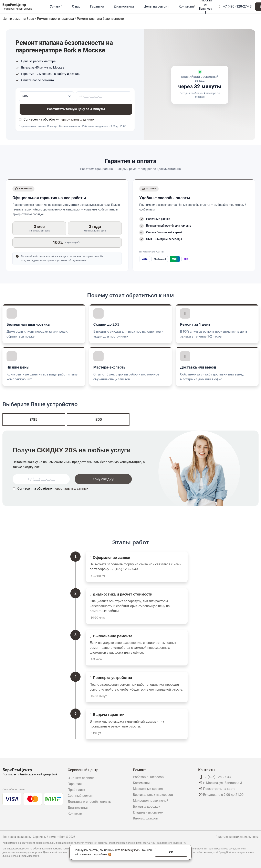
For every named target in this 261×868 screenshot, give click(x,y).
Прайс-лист (76, 790)
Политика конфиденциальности (237, 837)
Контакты (186, 6)
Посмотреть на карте (219, 789)
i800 (98, 419)
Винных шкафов (145, 818)
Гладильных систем (148, 812)
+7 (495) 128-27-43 (237, 6)
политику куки (130, 850)
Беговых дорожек (147, 807)
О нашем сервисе (81, 778)
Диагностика (124, 6)
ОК (171, 852)
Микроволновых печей (151, 801)
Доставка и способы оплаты (90, 802)
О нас (76, 6)
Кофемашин (142, 783)
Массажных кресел (148, 789)
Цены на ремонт (156, 6)
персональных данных (77, 119)
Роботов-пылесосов (148, 777)
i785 (34, 419)
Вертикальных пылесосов (153, 795)
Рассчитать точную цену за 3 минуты (74, 109)
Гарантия (97, 6)
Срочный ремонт (81, 796)
